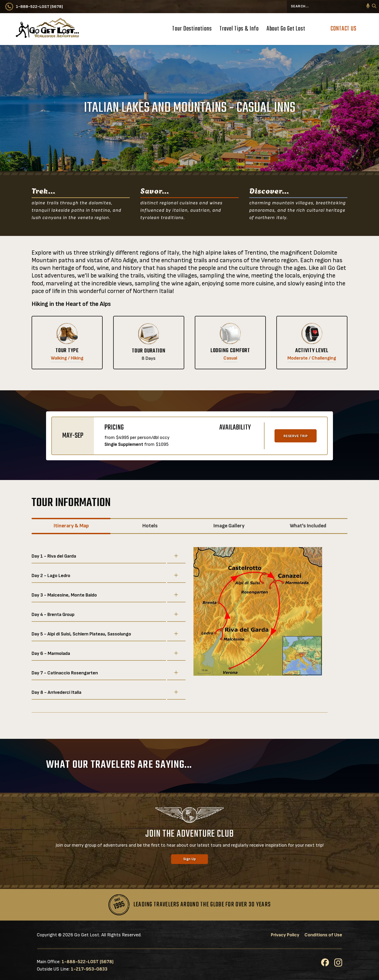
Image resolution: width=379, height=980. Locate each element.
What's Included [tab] (308, 526)
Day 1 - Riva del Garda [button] (105, 556)
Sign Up (189, 859)
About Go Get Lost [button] (286, 29)
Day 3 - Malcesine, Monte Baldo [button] (105, 595)
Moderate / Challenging (312, 358)
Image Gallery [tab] (229, 526)
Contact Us (343, 29)
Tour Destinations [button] (192, 29)
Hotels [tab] (150, 526)
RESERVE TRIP (296, 436)
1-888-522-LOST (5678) (88, 962)
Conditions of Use (323, 935)
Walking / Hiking (67, 358)
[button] (368, 7)
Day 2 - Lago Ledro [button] (105, 575)
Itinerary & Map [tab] (71, 526)
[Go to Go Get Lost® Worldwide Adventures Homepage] (47, 29)
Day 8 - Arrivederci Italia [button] (105, 692)
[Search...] (333, 7)
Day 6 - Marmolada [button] (105, 653)
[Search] (374, 7)
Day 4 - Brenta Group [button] (105, 614)
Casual (230, 358)
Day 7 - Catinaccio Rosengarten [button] (105, 673)
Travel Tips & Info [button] (239, 29)
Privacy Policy (285, 935)
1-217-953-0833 (89, 969)
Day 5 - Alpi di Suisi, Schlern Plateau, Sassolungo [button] (105, 634)
